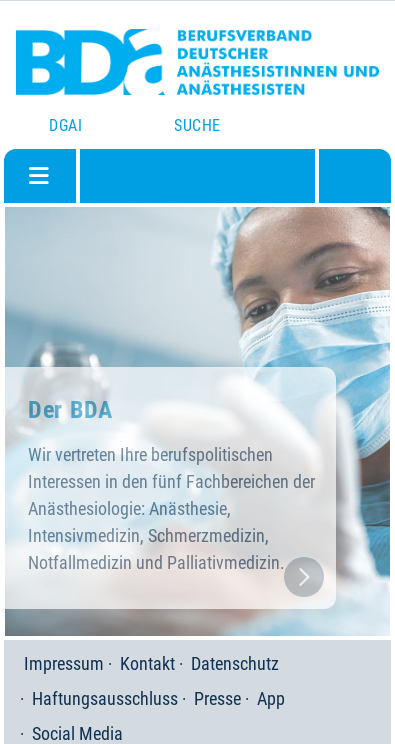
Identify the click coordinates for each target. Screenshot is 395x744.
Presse (217, 698)
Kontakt (147, 663)
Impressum (64, 663)
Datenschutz (235, 663)
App (271, 698)
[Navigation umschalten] (39, 176)
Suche (197, 125)
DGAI (65, 125)
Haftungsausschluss (105, 698)
